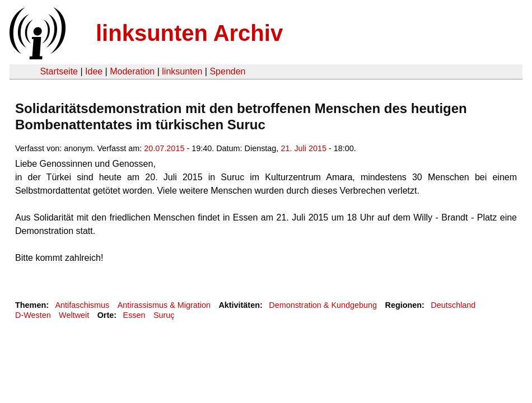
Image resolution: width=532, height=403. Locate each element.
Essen (134, 315)
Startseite (59, 71)
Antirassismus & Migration (164, 305)
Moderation (132, 71)
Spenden (227, 71)
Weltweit (74, 315)
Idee (94, 71)
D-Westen (33, 315)
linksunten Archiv (189, 33)
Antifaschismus (82, 305)
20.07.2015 (164, 148)
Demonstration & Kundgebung (323, 305)
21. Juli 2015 (304, 148)
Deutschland (453, 305)
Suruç (164, 315)
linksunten (182, 71)
